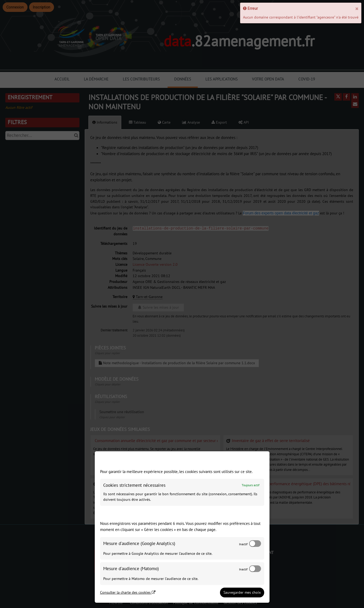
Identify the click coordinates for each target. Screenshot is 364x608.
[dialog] (182, 527)
